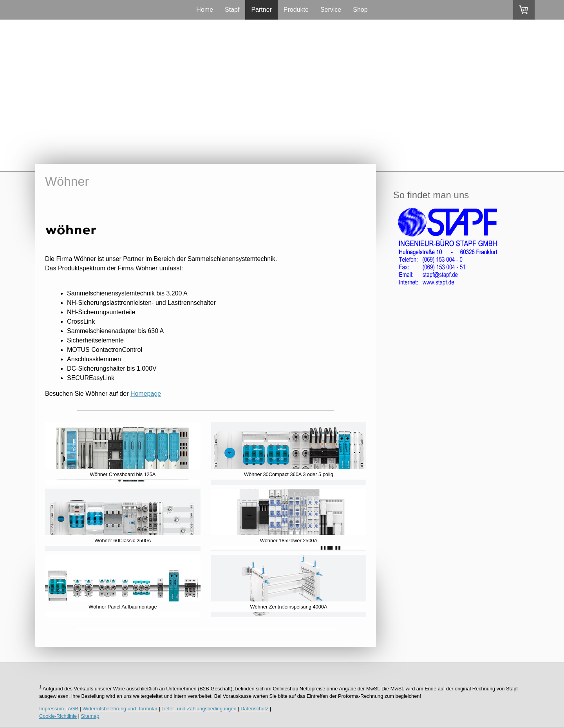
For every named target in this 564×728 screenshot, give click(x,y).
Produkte (296, 10)
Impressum (52, 709)
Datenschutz (254, 709)
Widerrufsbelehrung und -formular (120, 709)
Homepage (146, 394)
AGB (73, 709)
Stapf (232, 10)
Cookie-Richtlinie (58, 716)
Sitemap (90, 716)
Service (331, 10)
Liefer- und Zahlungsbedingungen (199, 709)
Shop (360, 10)
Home (205, 10)
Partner (261, 10)
